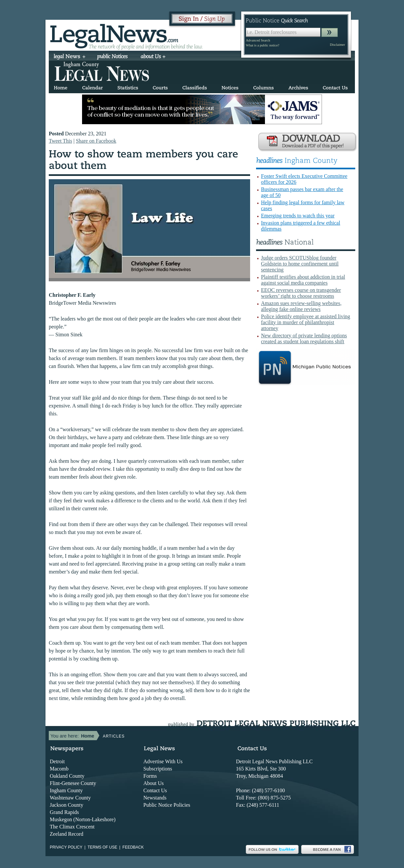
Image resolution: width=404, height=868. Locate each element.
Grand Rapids (64, 812)
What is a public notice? (262, 45)
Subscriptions (158, 769)
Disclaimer (337, 45)
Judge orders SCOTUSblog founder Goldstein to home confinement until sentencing (300, 264)
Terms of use (102, 847)
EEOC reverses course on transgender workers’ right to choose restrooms (301, 293)
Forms (150, 776)
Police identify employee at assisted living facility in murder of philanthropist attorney (306, 322)
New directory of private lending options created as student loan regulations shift (304, 338)
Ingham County (66, 790)
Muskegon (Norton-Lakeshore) (83, 819)
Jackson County (67, 805)
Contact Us (155, 790)
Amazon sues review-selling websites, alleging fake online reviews (301, 306)
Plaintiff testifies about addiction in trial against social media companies (303, 280)
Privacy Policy (66, 847)
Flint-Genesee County (73, 783)
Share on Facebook (96, 141)
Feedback (133, 847)
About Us (154, 783)
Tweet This (60, 141)
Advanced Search (258, 40)
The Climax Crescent (72, 827)
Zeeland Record (67, 834)
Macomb (59, 769)
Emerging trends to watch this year (298, 216)
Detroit (57, 761)
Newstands (155, 798)
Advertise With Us (163, 761)
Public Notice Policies (167, 805)
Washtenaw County (70, 798)
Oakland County (67, 776)
